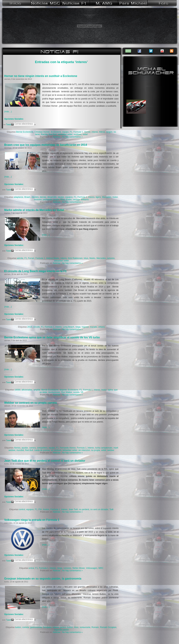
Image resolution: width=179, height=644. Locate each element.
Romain (95, 627)
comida (26, 627)
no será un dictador (99, 509)
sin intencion (84, 450)
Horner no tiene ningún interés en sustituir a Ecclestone (41, 76)
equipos (69, 197)
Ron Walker (67, 392)
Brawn (27, 197)
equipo (65, 132)
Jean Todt (73, 509)
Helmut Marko (53, 258)
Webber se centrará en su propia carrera (31, 403)
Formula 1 (78, 132)
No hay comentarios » (72, 137)
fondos (46, 509)
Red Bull (52, 134)
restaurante (85, 627)
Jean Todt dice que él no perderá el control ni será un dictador (45, 461)
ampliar (37, 390)
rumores (111, 258)
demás (43, 197)
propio (56, 200)
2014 (30, 327)
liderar (102, 132)
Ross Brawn (66, 200)
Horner (87, 132)
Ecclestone (56, 132)
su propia (96, 450)
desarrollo (52, 197)
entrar (31, 568)
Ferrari (31, 258)
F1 (71, 132)
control (22, 509)
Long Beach (69, 327)
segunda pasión (61, 630)
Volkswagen (92, 568)
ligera (98, 197)
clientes (35, 197)
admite (20, 258)
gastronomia (36, 627)
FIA (40, 509)
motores (38, 200)
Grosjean (47, 627)
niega (78, 327)
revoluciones (54, 392)
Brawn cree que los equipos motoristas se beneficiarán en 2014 (46, 145)
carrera (32, 448)
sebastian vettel (65, 134)
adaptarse (18, 197)
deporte (63, 390)
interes (95, 132)
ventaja (76, 200)
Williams (85, 200)
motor (115, 197)
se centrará (56, 450)
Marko (92, 258)
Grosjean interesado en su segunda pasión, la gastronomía (43, 579)
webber (111, 450)
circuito (37, 327)
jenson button (66, 627)
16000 (17, 390)
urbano (102, 327)
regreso (85, 327)
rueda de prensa (42, 450)
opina (110, 390)
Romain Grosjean (108, 627)
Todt (111, 509)
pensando (48, 200)
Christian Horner (42, 132)
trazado (94, 327)
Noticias (57, 137)
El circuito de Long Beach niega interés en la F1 (35, 271)
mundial (20, 450)
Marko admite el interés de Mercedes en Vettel (34, 210)
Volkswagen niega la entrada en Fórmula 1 (32, 520)
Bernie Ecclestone (25, 132)
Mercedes (107, 197)
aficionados (27, 390)
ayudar (25, 448)
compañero (42, 448)
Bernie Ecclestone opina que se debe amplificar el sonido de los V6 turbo (52, 337)
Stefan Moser (79, 568)
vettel (85, 134)
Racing (44, 134)
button (18, 627)
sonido (76, 392)
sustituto (77, 134)
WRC (101, 568)
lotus (86, 258)
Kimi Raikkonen (75, 258)
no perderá (84, 509)
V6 (82, 392)
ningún (109, 132)
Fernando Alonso (68, 448)
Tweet (9, 125)
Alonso (17, 448)
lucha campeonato (104, 448)
